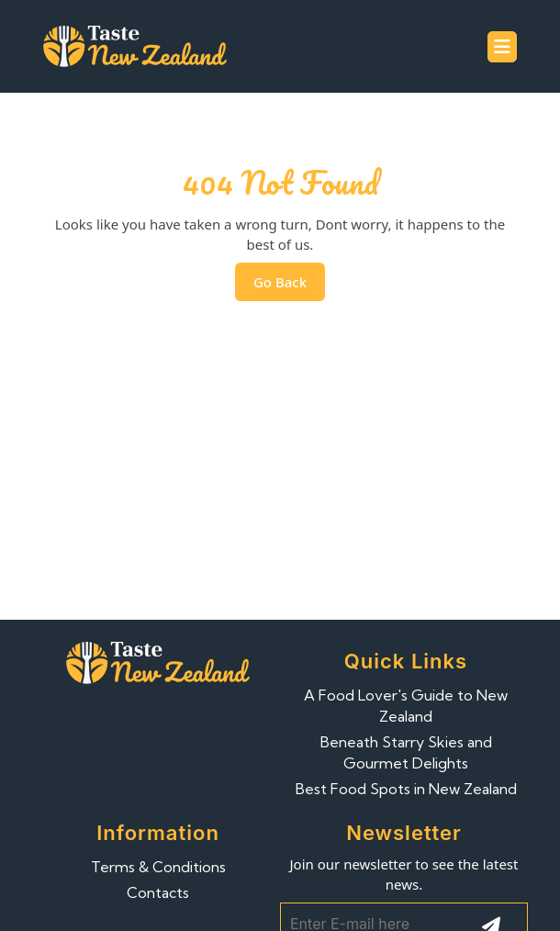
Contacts (158, 892)
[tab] (502, 47)
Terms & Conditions (158, 867)
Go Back (289, 286)
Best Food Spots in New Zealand (406, 789)
